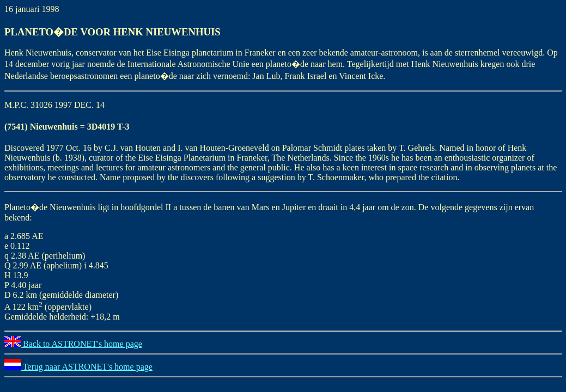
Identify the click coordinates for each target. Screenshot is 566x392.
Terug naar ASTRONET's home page (78, 367)
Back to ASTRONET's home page (73, 344)
